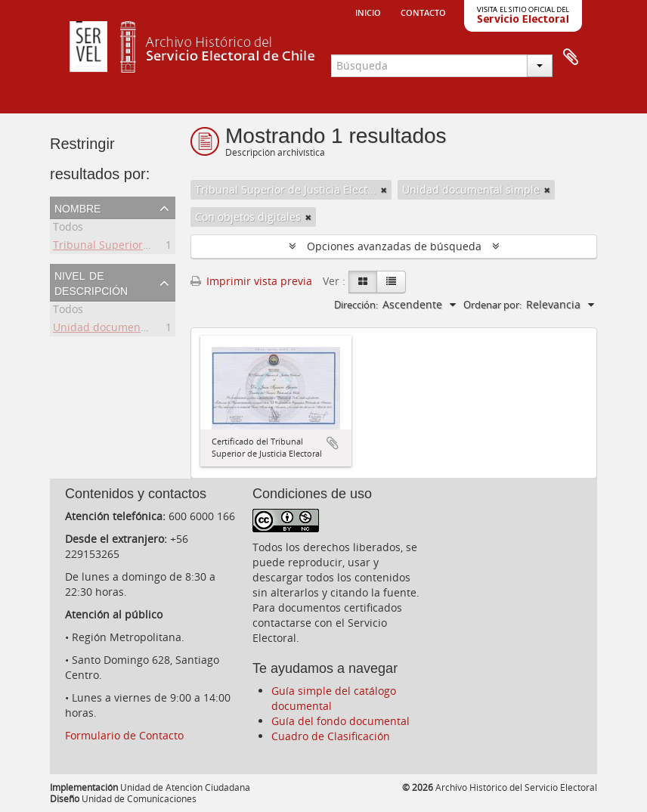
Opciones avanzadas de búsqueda (394, 246)
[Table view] (391, 282)
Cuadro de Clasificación (331, 736)
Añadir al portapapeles (333, 443)
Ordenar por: (492, 305)
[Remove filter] (384, 190)
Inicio (368, 11)
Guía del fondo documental (341, 721)
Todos (68, 229)
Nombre (77, 207)
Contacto (423, 11)
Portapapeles (571, 57)
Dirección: (356, 305)
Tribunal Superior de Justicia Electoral (149, 247)
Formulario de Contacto (124, 735)
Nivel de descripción (91, 282)
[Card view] (363, 282)
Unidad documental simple (122, 329)
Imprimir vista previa (251, 281)
